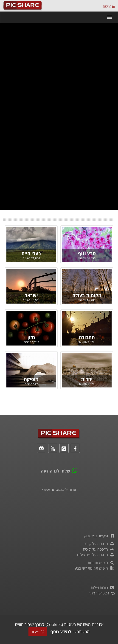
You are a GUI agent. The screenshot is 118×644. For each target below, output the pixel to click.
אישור (38, 632)
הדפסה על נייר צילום (96, 555)
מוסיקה (31, 379)
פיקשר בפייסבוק (99, 536)
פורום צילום (103, 588)
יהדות (87, 379)
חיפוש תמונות (101, 563)
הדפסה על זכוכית (99, 549)
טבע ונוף (87, 253)
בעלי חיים (31, 253)
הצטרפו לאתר (102, 593)
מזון (31, 337)
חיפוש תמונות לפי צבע (95, 568)
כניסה (109, 6)
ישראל (31, 295)
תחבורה (87, 337)
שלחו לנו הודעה (55, 471)
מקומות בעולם (87, 295)
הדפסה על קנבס (99, 544)
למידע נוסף (61, 632)
